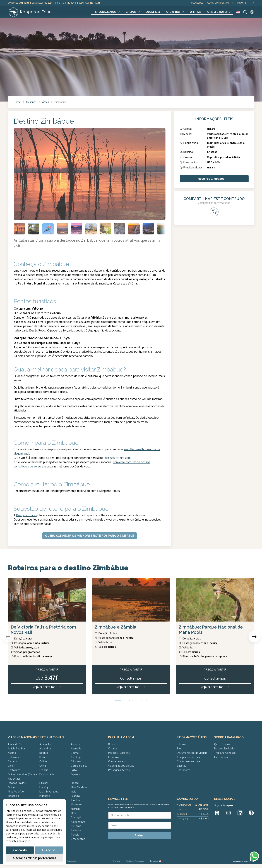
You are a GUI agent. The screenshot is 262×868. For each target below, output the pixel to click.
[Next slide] (254, 641)
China (43, 770)
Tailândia (76, 834)
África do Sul (15, 748)
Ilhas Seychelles (49, 795)
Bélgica (44, 757)
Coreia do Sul (79, 770)
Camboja (76, 761)
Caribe (43, 765)
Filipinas (44, 787)
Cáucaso (76, 765)
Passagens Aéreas (119, 774)
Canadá (12, 765)
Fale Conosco (222, 761)
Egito (74, 774)
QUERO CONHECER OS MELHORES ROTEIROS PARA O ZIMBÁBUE (90, 540)
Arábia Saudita (16, 752)
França (75, 787)
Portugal (76, 821)
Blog (180, 752)
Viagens (113, 752)
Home (17, 106)
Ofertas (192, 14)
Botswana (14, 761)
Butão (43, 761)
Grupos (123, 14)
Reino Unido (78, 826)
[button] (118, 704)
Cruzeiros (169, 14)
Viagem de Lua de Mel (121, 770)
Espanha (76, 778)
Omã (74, 817)
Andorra (76, 748)
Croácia (44, 774)
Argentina (45, 752)
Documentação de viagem (192, 757)
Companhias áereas (188, 761)
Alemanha (45, 748)
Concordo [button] (20, 850)
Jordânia (76, 804)
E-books (182, 748)
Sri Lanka (76, 830)
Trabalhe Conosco (225, 757)
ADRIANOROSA (248, 865)
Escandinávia (47, 778)
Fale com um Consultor (217, 3)
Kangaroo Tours (26, 519)
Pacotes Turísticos (119, 757)
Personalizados (95, 14)
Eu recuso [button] (49, 850)
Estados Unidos (17, 787)
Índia (74, 795)
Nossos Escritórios (225, 752)
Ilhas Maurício (16, 795)
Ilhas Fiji (44, 791)
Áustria (12, 757)
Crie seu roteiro (218, 14)
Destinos (31, 106)
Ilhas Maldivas (79, 791)
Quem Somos (197, 3)
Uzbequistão (78, 843)
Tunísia (75, 838)
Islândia (75, 800)
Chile (11, 770)
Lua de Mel (146, 14)
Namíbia (76, 813)
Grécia (12, 791)
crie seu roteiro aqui (118, 462)
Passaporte (184, 774)
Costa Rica (14, 774)
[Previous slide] (8, 641)
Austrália (76, 752)
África (46, 106)
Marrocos (76, 808)
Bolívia (75, 757)
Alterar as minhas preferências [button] (34, 858)
